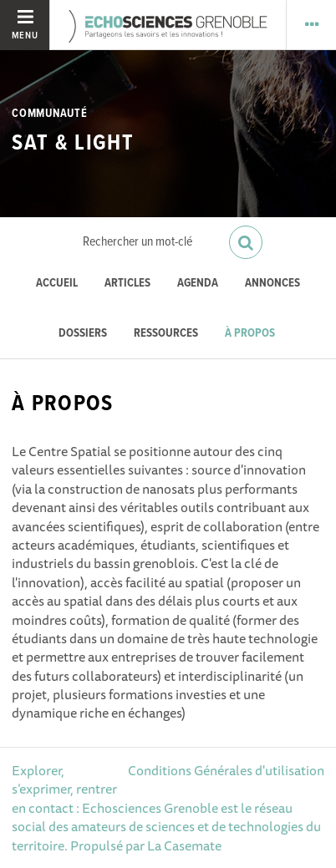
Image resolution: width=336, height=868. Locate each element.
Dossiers (83, 334)
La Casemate (184, 845)
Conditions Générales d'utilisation (226, 770)
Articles (127, 284)
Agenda (198, 284)
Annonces (272, 284)
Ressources (166, 334)
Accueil (57, 284)
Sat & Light (73, 144)
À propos (250, 334)
